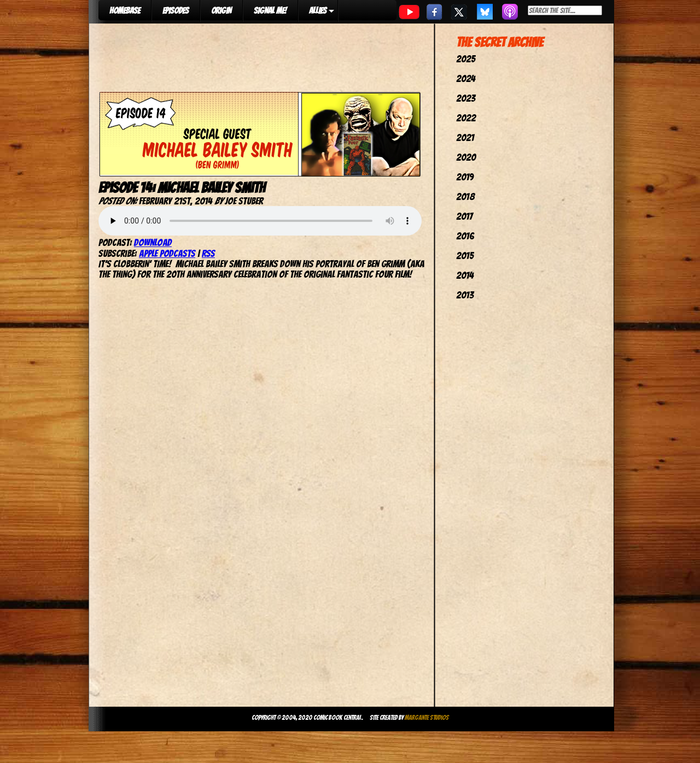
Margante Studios (427, 717)
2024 (466, 78)
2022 (466, 118)
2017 (464, 216)
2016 (465, 236)
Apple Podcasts (167, 253)
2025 (466, 59)
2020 (466, 157)
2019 (465, 177)
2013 (465, 295)
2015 (465, 256)
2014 (465, 275)
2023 (466, 98)
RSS (208, 253)
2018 (465, 196)
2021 (465, 137)
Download (153, 242)
